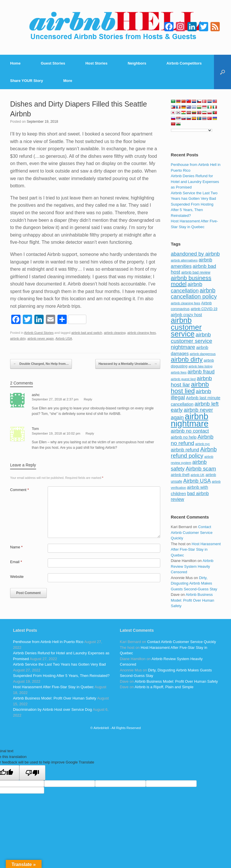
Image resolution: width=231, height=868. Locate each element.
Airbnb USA (64, 338)
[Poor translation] (32, 773)
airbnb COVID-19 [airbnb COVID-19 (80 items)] (204, 309)
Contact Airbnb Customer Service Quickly (192, 532)
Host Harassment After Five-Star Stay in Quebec (196, 550)
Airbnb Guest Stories (39, 333)
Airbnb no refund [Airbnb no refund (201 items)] (192, 440)
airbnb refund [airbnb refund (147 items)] (185, 450)
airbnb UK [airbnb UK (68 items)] (198, 475)
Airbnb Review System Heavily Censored (192, 566)
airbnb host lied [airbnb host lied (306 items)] (190, 388)
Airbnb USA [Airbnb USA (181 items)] (197, 481)
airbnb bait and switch (87, 333)
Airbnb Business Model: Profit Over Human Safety (193, 600)
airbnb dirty (18, 338)
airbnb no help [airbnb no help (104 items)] (184, 437)
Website (17, 577)
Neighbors (137, 63)
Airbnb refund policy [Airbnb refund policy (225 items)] (194, 453)
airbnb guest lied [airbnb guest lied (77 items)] (183, 379)
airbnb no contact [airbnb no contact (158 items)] (190, 431)
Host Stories (97, 63)
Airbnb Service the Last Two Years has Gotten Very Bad (59, 664)
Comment (19, 490)
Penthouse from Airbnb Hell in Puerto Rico (48, 642)
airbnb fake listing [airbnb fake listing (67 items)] (201, 366)
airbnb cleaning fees (142, 333)
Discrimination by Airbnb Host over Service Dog (52, 709)
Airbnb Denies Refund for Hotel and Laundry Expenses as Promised (195, 182)
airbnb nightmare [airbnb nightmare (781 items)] (190, 420)
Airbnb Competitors (184, 63)
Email (16, 562)
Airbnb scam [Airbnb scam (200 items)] (201, 469)
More (68, 81)
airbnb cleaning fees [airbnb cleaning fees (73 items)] (186, 303)
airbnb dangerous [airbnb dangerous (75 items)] (203, 354)
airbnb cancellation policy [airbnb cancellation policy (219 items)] (194, 294)
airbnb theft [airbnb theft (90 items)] (180, 475)
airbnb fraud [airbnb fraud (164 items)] (201, 372)
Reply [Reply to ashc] (88, 399)
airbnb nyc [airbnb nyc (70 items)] (203, 444)
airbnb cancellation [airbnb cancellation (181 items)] (187, 287)
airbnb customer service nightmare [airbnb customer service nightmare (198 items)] (192, 341)
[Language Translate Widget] (192, 130)
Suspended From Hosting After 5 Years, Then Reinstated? (192, 210)
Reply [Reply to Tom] (90, 433)
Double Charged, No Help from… (41, 364)
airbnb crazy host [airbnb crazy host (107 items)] (187, 315)
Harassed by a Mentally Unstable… (128, 364)
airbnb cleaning (115, 333)
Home (15, 63)
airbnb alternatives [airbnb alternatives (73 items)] (184, 260)
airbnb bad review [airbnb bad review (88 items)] (196, 272)
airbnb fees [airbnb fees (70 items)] (179, 372)
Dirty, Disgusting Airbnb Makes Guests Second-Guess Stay (194, 583)
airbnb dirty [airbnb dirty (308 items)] (187, 359)
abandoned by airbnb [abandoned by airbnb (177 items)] (195, 254)
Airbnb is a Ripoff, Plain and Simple (164, 687)
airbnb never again (41, 338)
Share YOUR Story (27, 81)
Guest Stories (53, 63)
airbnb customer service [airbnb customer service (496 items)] (186, 327)
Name (16, 547)
